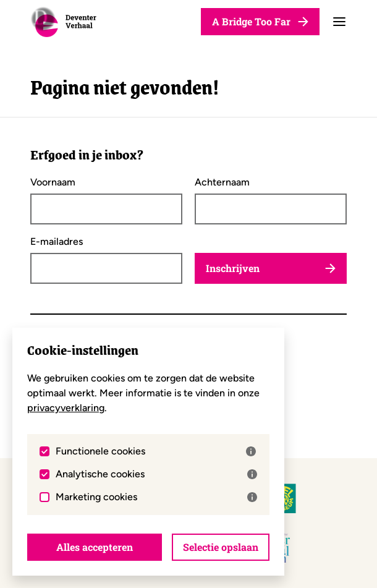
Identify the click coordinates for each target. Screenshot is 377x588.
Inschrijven (271, 268)
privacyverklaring (66, 408)
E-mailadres (57, 242)
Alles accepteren (95, 547)
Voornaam (53, 182)
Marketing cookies (156, 497)
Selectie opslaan (221, 547)
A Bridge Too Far (260, 21)
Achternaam (222, 182)
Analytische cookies (156, 474)
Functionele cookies (156, 451)
